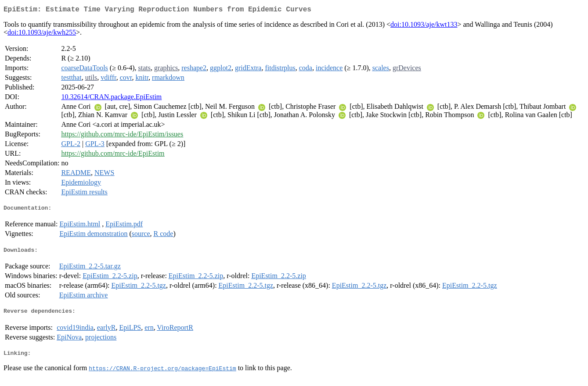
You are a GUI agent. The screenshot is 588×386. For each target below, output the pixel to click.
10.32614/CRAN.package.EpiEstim (111, 98)
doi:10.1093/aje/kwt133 (424, 26)
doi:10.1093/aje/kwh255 (42, 34)
